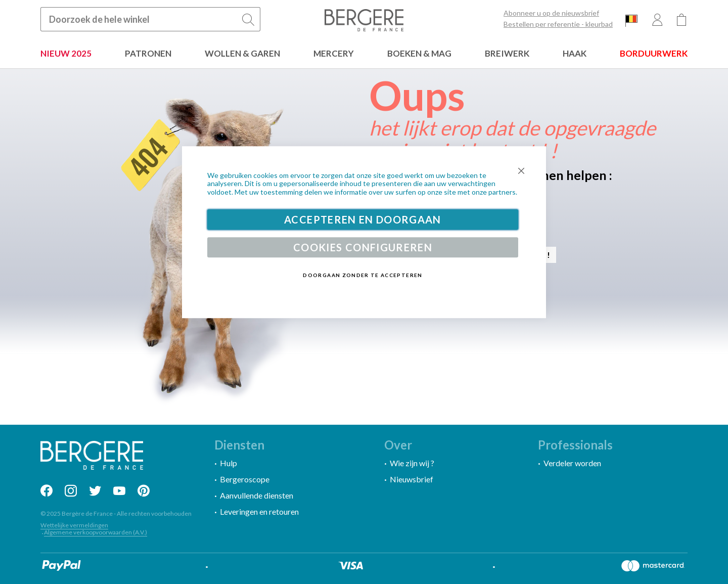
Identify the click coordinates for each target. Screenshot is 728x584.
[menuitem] (66, 54)
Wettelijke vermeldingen (74, 525)
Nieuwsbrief (412, 479)
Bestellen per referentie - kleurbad (558, 24)
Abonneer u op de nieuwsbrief (551, 13)
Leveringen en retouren (259, 511)
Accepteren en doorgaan (363, 219)
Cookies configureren (363, 247)
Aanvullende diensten (257, 495)
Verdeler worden (572, 463)
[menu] (364, 54)
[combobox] (150, 19)
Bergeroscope (245, 479)
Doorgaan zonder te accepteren (362, 275)
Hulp (229, 463)
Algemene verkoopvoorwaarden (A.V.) (96, 532)
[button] (631, 20)
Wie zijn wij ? (412, 463)
